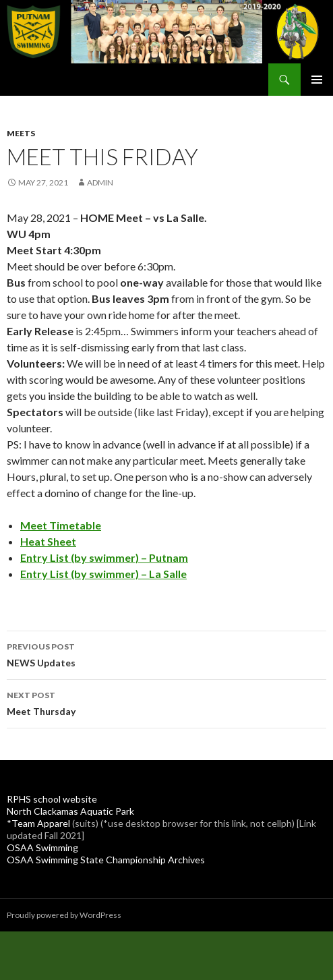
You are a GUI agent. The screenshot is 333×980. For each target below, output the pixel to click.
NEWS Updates (166, 654)
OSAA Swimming (42, 847)
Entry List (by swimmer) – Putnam (104, 557)
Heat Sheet (48, 541)
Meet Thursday (166, 702)
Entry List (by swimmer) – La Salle (103, 574)
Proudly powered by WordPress (64, 915)
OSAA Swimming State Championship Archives (106, 860)
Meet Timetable (61, 525)
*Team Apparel (38, 823)
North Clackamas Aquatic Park (70, 811)
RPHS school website (52, 799)
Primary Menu (317, 80)
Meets (21, 133)
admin (100, 182)
